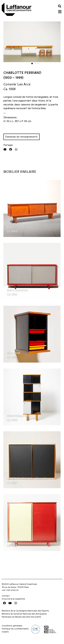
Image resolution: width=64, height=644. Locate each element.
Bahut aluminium (17, 293)
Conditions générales (12, 629)
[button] (59, 6)
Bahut (11, 231)
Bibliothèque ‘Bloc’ (19, 419)
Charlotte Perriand (22, 76)
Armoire (12, 545)
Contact (6, 599)
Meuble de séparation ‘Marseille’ (27, 482)
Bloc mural (13, 356)
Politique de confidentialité (15, 632)
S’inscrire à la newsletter (13, 602)
